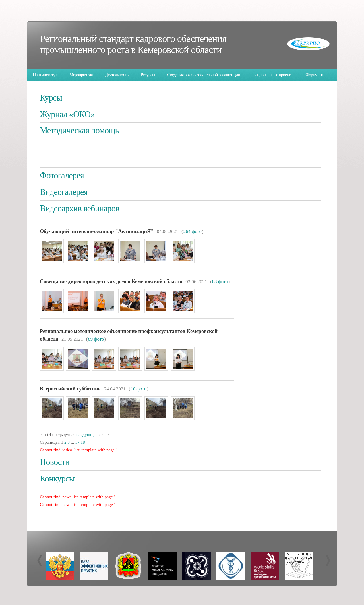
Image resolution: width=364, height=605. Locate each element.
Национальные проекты (273, 75)
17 (77, 442)
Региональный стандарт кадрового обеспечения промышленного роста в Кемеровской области (133, 44)
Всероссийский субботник (70, 389)
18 (83, 442)
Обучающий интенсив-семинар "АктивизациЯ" (97, 231)
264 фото (193, 231)
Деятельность (117, 75)
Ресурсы (148, 75)
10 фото (138, 389)
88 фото (220, 282)
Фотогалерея (62, 176)
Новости (55, 462)
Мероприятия (81, 75)
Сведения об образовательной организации (204, 75)
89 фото (96, 339)
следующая (87, 434)
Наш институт (45, 75)
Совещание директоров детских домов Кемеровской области (111, 281)
